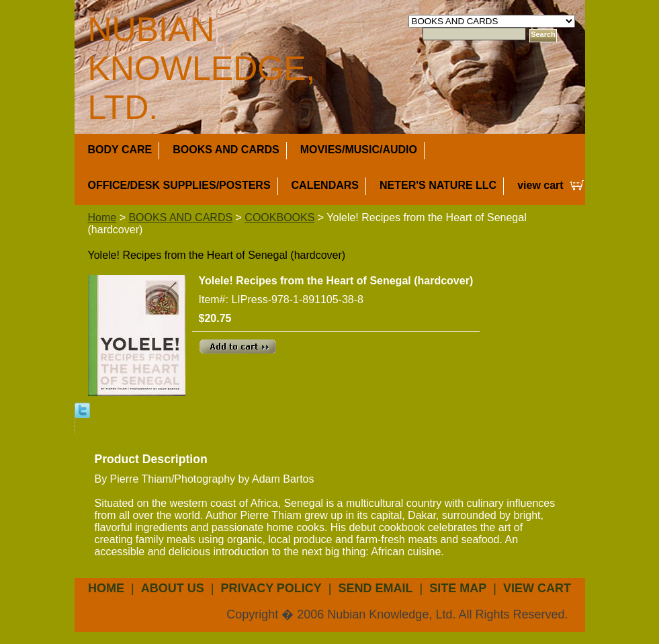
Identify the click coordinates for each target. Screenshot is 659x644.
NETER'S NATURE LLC (438, 185)
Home (102, 217)
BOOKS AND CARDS (226, 150)
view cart (540, 185)
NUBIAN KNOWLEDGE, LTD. (202, 69)
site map (458, 588)
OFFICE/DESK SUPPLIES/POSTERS (179, 185)
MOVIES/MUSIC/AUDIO (359, 150)
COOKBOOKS (279, 217)
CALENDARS (325, 185)
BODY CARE (120, 150)
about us (173, 588)
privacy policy (271, 588)
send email (376, 588)
